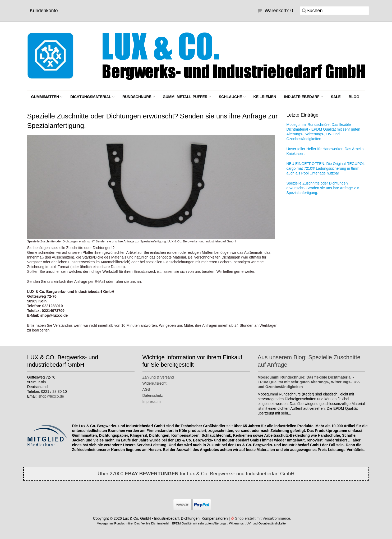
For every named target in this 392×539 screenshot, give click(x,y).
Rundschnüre (139, 97)
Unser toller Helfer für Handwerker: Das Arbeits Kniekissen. (325, 151)
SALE (336, 97)
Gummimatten (47, 97)
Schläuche (232, 97)
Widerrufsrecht (155, 383)
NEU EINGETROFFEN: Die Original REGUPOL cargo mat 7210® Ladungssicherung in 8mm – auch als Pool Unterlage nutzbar (326, 168)
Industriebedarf (304, 97)
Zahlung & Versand (158, 377)
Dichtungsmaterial (92, 97)
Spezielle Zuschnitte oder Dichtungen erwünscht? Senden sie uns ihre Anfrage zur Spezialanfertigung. (323, 188)
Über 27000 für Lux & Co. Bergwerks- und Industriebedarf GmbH (196, 474)
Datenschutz (153, 395)
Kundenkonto (44, 11)
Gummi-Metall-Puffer (187, 97)
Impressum (152, 402)
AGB (146, 389)
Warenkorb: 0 (275, 11)
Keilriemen (265, 97)
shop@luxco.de (51, 396)
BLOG (354, 97)
